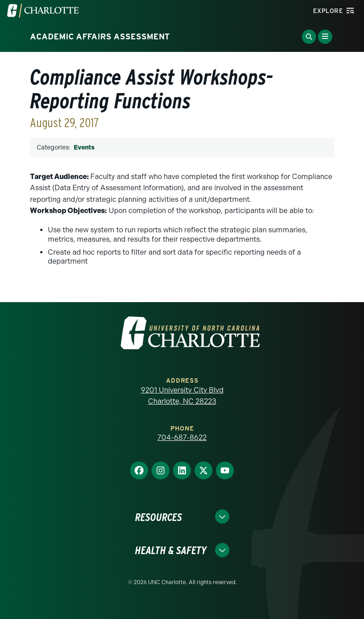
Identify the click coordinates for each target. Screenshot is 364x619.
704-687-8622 (182, 438)
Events (84, 147)
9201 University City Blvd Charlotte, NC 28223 (182, 396)
